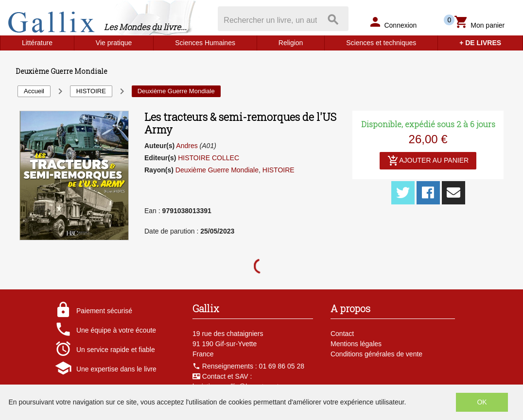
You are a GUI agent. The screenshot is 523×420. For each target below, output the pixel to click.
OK (482, 402)
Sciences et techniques (381, 43)
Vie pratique (114, 43)
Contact (342, 334)
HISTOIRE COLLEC (209, 158)
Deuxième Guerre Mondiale (217, 170)
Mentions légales (356, 344)
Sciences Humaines (205, 43)
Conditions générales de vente (376, 354)
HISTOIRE (279, 170)
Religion (291, 43)
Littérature (37, 43)
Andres (187, 146)
